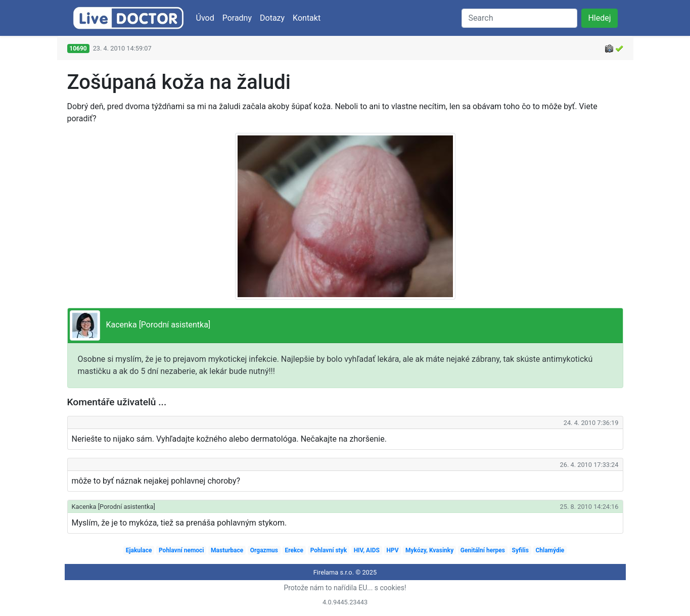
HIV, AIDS (367, 550)
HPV (392, 550)
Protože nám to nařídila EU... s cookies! (345, 588)
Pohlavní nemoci (181, 550)
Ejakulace (139, 550)
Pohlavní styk (329, 550)
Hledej (599, 18)
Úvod (205, 18)
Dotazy (272, 18)
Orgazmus (264, 550)
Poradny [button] (237, 18)
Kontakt (307, 18)
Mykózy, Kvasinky (429, 550)
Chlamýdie (550, 550)
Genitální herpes (483, 550)
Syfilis (520, 550)
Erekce (294, 550)
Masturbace (227, 550)
